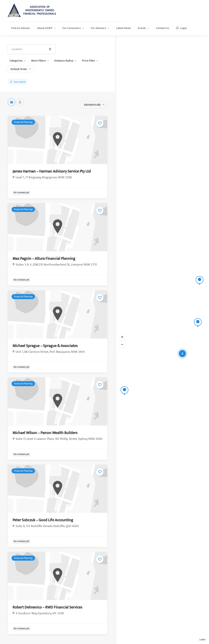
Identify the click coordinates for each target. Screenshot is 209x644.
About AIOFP (45, 28)
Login (181, 28)
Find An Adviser (21, 28)
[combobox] (20, 69)
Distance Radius (64, 61)
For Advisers (98, 28)
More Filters (38, 61)
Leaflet (202, 640)
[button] (122, 337)
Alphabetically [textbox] (92, 105)
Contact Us (163, 28)
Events (142, 28)
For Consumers (72, 28)
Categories (16, 61)
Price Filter (88, 61)
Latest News (124, 28)
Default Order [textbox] (19, 69)
